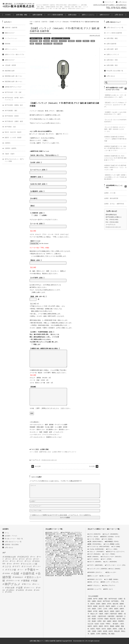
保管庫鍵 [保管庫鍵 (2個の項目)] (7, 573)
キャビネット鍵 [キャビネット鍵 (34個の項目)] (30, 564)
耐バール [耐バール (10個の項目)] (27, 584)
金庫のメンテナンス (113, 54)
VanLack (46, 41)
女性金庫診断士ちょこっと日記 (114, 186)
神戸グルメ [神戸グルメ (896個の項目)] (13, 584)
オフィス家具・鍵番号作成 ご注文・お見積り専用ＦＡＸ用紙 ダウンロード (53, 452)
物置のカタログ (10, 33)
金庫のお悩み (72, 15)
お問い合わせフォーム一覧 (115, 28)
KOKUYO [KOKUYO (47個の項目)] (24, 557)
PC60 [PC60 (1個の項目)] (16, 559)
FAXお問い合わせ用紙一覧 (115, 71)
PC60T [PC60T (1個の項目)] (23, 559)
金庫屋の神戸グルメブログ (13, 87)
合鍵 (93, 41)
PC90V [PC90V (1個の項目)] (6, 561)
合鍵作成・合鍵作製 (41, 22)
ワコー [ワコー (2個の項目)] (22, 570)
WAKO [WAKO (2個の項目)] (17, 564)
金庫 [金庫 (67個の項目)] (20, 588)
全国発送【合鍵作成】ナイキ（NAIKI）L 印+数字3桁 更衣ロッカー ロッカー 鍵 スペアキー (115, 148)
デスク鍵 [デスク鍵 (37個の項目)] (12, 570)
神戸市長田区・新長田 (12, 116)
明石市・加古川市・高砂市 (13, 132)
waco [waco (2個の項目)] (10, 564)
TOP (31, 22)
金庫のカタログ (105, 15)
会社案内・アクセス (11, 536)
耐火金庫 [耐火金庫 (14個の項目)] (11, 588)
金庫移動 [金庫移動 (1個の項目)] (30, 590)
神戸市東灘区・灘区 (11, 111)
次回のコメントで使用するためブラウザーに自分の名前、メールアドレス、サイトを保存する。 (62, 515)
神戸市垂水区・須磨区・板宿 (14, 121)
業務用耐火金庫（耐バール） (14, 76)
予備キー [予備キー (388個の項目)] (33, 570)
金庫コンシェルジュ (88, 15)
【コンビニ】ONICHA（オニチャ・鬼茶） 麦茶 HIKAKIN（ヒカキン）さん (115, 129)
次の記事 (92, 466)
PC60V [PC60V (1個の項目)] (30, 559)
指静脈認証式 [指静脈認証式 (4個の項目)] (19, 577)
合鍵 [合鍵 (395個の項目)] (16, 573)
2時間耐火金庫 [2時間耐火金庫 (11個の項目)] (10, 557)
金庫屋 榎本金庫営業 (111, 198)
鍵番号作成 (34, 41)
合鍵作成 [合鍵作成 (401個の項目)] (28, 573)
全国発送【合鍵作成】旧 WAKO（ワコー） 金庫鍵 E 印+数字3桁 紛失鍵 (115, 139)
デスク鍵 (39, 44)
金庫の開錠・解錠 (22, 15)
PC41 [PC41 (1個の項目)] (34, 557)
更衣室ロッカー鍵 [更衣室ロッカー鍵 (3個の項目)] (14, 581)
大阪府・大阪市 (10, 154)
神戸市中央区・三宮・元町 (13, 92)
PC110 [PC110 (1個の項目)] (14, 561)
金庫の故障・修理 (112, 49)
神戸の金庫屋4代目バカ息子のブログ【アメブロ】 (115, 89)
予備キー (86, 41)
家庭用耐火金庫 (10, 71)
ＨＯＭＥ (8, 15)
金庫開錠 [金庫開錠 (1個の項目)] (10, 592)
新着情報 (47, 38)
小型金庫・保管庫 (10, 65)
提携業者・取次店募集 (12, 545)
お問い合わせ (119, 15)
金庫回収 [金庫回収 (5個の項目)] (21, 590)
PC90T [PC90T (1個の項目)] (37, 559)
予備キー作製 (58, 44)
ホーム (7, 533)
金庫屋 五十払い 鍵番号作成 (114, 204)
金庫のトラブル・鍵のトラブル (61, 38)
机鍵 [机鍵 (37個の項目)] (35, 581)
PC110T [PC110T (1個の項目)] (21, 561)
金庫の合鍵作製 (37, 15)
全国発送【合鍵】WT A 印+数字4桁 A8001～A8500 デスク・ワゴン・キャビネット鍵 (115, 168)
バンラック (63, 41)
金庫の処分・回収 (112, 60)
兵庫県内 (7, 143)
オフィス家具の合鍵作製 (55, 15)
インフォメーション (11, 38)
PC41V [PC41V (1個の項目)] (9, 559)
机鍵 (32, 44)
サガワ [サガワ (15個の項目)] (17, 566)
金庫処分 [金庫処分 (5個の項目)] (11, 590)
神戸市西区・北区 (10, 127)
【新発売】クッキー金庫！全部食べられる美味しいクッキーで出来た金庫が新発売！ (115, 177)
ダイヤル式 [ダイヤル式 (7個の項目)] (28, 566)
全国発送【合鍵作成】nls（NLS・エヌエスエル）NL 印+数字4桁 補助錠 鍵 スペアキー (115, 158)
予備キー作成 (48, 44)
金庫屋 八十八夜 (110, 193)
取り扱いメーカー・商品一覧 (14, 539)
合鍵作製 (71, 41)
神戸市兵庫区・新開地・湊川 (14, 105)
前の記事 (38, 466)
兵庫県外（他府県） (11, 148)
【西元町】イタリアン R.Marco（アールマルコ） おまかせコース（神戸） (115, 105)
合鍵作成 (54, 41)
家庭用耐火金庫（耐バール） (14, 82)
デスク (79, 41)
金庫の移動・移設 (112, 65)
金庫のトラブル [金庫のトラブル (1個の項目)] (30, 588)
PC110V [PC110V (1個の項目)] (29, 561)
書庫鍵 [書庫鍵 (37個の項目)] (26, 581)
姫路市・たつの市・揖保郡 (13, 138)
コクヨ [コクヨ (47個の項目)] (8, 566)
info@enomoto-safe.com (49, 460)
